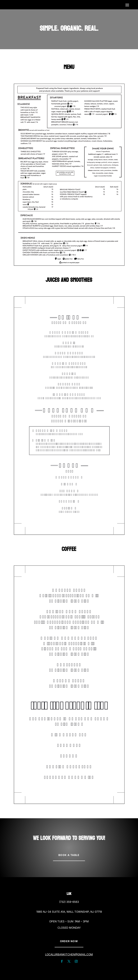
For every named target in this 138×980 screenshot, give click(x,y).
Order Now (69, 941)
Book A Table (69, 855)
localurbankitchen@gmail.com (69, 954)
